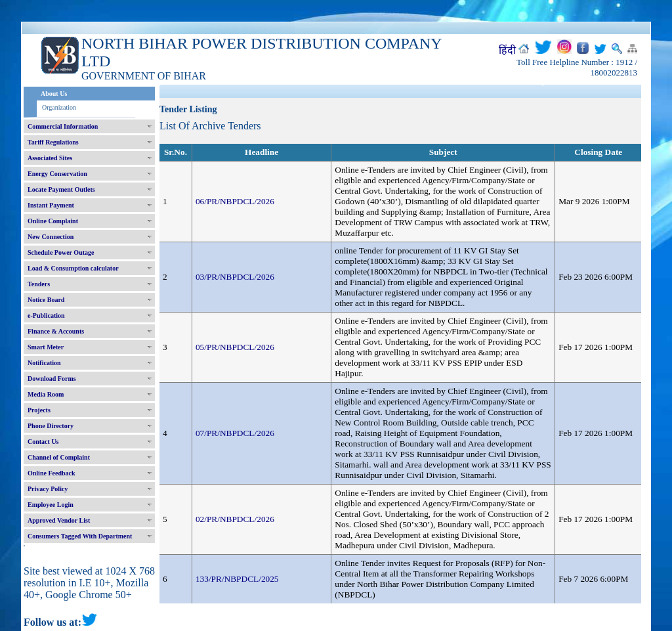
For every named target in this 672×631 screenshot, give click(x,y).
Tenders (39, 284)
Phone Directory (51, 426)
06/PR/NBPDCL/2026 (235, 201)
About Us (54, 94)
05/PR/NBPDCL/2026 (235, 347)
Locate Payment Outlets (61, 189)
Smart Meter (46, 347)
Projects (39, 410)
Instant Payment (51, 205)
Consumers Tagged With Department (80, 536)
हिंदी (507, 50)
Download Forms (52, 379)
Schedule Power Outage (61, 252)
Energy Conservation (57, 174)
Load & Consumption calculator (73, 268)
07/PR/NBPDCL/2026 (235, 433)
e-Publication (46, 315)
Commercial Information (63, 126)
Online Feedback (52, 473)
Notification (44, 363)
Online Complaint (53, 221)
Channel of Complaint (59, 457)
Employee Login (51, 505)
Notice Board (46, 300)
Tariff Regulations (53, 142)
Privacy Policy (48, 489)
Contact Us (43, 442)
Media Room (46, 394)
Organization (59, 107)
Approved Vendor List (59, 520)
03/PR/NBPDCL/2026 (235, 277)
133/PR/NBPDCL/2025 (237, 579)
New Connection (51, 237)
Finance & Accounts (56, 331)
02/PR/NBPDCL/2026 (235, 519)
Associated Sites (50, 158)
